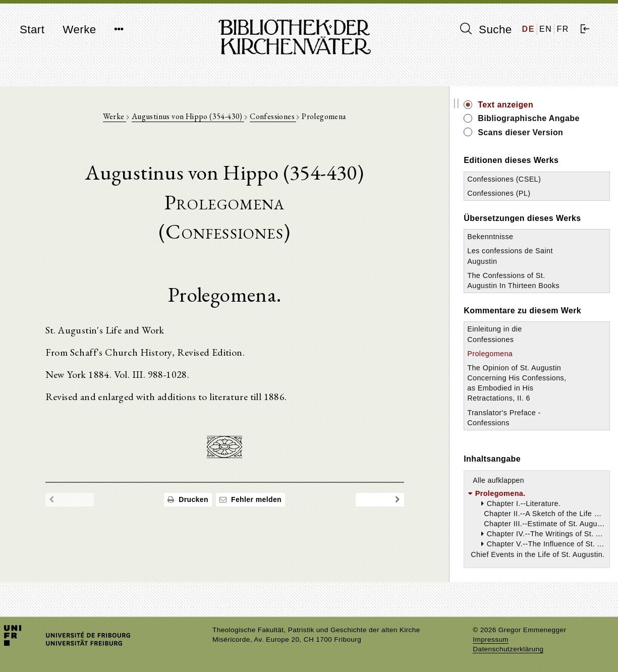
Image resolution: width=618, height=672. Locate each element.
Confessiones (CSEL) (519, 179)
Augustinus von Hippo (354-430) (195, 117)
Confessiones (280, 117)
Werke (79, 30)
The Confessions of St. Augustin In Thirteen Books (521, 286)
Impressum (491, 639)
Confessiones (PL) (513, 193)
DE (528, 29)
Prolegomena (504, 364)
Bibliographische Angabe (543, 118)
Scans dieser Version (535, 132)
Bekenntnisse (505, 237)
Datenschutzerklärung (508, 649)
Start (32, 30)
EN (546, 29)
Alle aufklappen (513, 490)
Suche (486, 29)
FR (563, 29)
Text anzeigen (520, 105)
